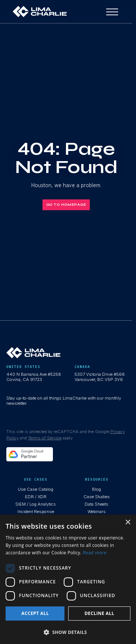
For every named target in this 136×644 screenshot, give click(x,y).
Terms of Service (45, 438)
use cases (36, 479)
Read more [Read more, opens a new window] (95, 553)
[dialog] (68, 579)
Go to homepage (66, 205)
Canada (82, 367)
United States (23, 367)
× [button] (128, 523)
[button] (68, 632)
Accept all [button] (35, 613)
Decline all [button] (99, 613)
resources (97, 479)
